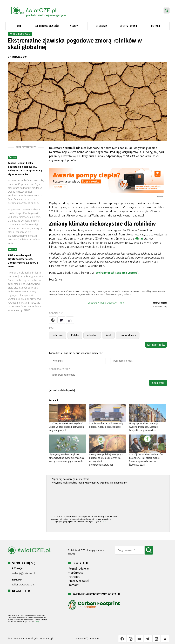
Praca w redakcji (79, 581)
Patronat (74, 577)
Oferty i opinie (129, 26)
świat (108, 335)
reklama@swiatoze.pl (23, 585)
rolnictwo (92, 335)
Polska (12, 157)
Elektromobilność (47, 26)
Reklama (95, 639)
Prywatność (82, 639)
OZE (19, 26)
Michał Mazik (160, 303)
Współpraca (76, 573)
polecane (58, 335)
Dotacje (156, 26)
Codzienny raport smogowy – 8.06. (106, 303)
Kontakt (73, 585)
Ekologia (101, 26)
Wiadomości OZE (20, 34)
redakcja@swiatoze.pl (24, 573)
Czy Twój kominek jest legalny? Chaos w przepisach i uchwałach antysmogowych (66, 427)
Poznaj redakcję (79, 569)
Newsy (74, 26)
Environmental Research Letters (116, 273)
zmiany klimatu (128, 335)
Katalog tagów (156, 345)
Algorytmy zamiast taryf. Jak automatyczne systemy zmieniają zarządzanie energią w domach (67, 458)
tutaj (105, 522)
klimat (139, 239)
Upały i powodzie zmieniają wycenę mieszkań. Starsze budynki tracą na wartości (144, 427)
